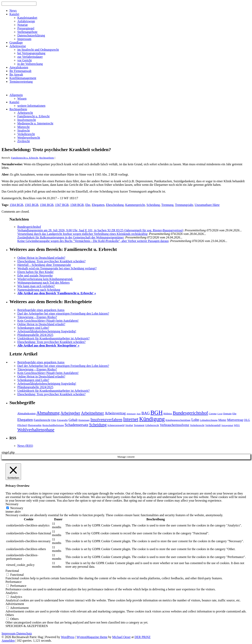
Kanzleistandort (27, 18)
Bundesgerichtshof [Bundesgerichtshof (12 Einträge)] (190, 413)
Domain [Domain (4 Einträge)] (227, 414)
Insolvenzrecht (27, 120)
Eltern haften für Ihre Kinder (35, 272)
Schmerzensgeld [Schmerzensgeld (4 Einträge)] (116, 425)
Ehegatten (98, 205)
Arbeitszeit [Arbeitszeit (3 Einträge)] (131, 414)
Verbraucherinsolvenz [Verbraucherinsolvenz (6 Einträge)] (174, 425)
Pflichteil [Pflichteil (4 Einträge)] (22, 425)
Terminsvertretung (21, 82)
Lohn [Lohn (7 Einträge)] (195, 420)
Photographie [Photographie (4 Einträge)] (35, 425)
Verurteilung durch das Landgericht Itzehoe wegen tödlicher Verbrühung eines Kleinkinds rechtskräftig (82, 234)
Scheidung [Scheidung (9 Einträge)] (98, 425)
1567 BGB (62, 205)
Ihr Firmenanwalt (20, 71)
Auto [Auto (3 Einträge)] (139, 414)
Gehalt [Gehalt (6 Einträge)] (73, 420)
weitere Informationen (31, 106)
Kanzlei (14, 14)
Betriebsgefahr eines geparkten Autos (41, 310)
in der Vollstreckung (30, 64)
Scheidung (153, 205)
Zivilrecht (24, 141)
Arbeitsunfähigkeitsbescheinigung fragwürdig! (47, 331)
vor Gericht (25, 60)
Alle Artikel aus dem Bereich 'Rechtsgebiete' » (48, 345)
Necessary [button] (12, 504)
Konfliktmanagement (23, 78)
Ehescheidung (115, 205)
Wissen (22, 99)
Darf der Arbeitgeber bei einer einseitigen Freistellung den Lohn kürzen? (63, 314)
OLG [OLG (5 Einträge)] (247, 420)
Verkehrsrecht (26, 134)
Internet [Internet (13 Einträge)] (131, 419)
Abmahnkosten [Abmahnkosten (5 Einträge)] (26, 413)
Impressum (24, 39)
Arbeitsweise (18, 46)
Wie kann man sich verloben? (36, 286)
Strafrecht (24, 130)
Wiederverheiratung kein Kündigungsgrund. (45, 279)
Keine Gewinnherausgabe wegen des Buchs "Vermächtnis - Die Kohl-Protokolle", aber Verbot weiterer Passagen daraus (93, 241)
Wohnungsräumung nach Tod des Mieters (44, 283)
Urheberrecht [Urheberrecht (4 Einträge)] (152, 425)
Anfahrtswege (26, 21)
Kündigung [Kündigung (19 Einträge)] (152, 419)
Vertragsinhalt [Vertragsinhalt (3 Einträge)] (227, 425)
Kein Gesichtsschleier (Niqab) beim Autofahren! (48, 321)
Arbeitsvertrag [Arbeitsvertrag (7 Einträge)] (115, 413)
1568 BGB (77, 205)
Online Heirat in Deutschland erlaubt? (41, 258)
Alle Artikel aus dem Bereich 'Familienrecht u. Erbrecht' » (57, 293)
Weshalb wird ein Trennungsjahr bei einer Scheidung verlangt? (57, 268)
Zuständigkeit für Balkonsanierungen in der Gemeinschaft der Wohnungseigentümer (70, 237)
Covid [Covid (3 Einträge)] (220, 414)
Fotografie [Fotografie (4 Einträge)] (62, 420)
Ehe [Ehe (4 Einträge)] (234, 414)
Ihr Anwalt (16, 74)
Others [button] (10, 615)
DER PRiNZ (142, 637)
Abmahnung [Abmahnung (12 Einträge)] (48, 413)
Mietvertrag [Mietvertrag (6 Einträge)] (235, 420)
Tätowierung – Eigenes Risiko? (37, 317)
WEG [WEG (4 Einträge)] (237, 425)
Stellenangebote (27, 32)
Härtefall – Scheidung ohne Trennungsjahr (44, 265)
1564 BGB (16, 205)
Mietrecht (23, 127)
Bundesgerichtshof (29, 227)
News (13, 11)
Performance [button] (14, 582)
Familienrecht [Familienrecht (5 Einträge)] (42, 420)
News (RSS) (25, 446)
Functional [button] (12, 571)
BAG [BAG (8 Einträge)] (146, 413)
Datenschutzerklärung (31, 35)
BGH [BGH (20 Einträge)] (157, 412)
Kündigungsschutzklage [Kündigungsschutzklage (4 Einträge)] (178, 420)
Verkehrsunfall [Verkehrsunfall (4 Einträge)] (213, 425)
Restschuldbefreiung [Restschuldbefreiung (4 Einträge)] (53, 425)
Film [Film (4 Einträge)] (54, 420)
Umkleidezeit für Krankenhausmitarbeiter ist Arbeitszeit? (53, 338)
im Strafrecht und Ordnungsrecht (38, 50)
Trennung (167, 205)
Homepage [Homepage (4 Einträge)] (84, 420)
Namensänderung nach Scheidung (39, 290)
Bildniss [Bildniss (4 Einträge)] (168, 414)
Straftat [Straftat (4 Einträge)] (129, 425)
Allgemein (16, 95)
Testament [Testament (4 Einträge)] (139, 425)
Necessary (17, 508)
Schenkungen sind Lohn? (33, 328)
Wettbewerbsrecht (29, 138)
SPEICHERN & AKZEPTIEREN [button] (27, 626)
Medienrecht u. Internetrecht (35, 123)
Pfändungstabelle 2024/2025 (35, 335)
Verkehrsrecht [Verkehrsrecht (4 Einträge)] (197, 425)
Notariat (22, 25)
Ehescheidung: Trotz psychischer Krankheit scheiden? (51, 261)
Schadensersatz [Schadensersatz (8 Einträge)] (76, 425)
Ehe (88, 205)
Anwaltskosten (19, 67)
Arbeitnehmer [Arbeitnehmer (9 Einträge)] (92, 413)
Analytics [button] (12, 593)
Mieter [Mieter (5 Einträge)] (222, 420)
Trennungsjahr (184, 205)
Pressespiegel (26, 28)
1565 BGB (32, 205)
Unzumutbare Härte (207, 205)
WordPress (68, 637)
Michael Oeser (121, 637)
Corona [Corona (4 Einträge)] (213, 414)
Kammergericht (135, 205)
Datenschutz (24, 633)
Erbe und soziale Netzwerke (35, 275)
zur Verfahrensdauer (30, 57)
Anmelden (8, 641)
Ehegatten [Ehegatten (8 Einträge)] (25, 420)
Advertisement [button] (15, 604)
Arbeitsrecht (25, 113)
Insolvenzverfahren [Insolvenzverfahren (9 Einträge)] (106, 420)
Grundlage (16, 43)
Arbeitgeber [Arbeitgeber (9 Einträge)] (70, 413)
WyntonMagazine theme (92, 637)
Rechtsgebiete (18, 109)
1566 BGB (47, 205)
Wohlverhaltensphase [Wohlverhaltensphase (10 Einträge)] (36, 430)
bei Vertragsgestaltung (31, 53)
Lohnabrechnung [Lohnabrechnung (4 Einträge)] (209, 420)
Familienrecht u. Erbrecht (33, 116)
